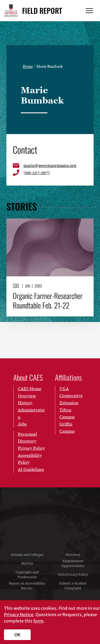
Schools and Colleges (27, 555)
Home (28, 66)
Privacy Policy (31, 448)
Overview (27, 396)
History (25, 403)
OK (17, 635)
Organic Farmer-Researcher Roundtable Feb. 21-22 (48, 300)
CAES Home (30, 389)
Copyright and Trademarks (27, 575)
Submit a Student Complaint (73, 586)
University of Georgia (50, 516)
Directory (73, 555)
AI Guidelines (31, 469)
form (38, 621)
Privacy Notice (19, 615)
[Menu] (89, 11)
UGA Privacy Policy (73, 575)
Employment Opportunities (73, 563)
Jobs (22, 424)
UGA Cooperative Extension (71, 396)
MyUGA (27, 563)
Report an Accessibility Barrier (27, 586)
